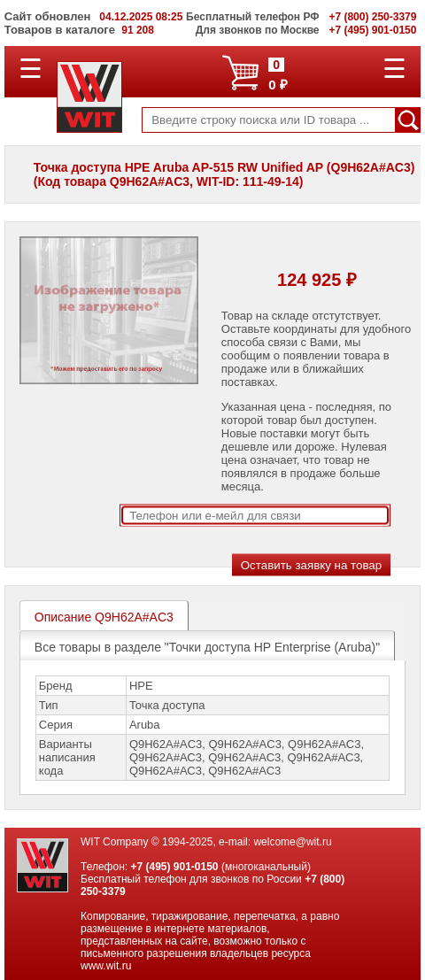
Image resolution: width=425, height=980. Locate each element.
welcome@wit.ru (292, 842)
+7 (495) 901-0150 (174, 867)
